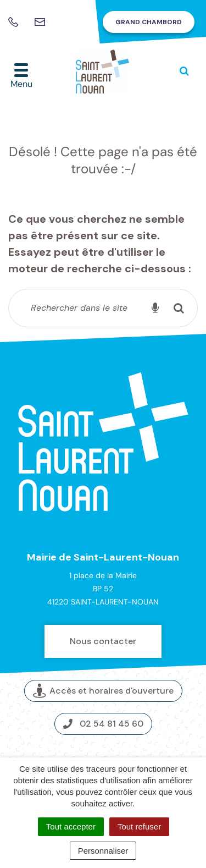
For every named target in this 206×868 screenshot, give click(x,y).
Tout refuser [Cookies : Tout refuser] (139, 826)
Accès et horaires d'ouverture (103, 691)
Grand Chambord (149, 22)
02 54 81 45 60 (103, 724)
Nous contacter (103, 641)
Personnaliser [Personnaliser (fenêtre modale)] (103, 851)
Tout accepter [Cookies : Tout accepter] (71, 826)
